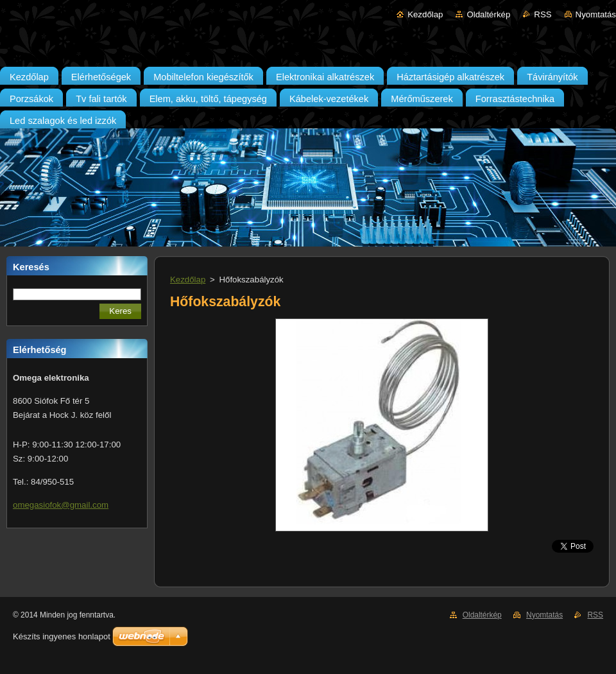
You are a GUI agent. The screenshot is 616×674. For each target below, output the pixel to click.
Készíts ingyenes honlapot (62, 636)
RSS (543, 14)
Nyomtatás (596, 14)
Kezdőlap (425, 14)
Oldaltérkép (488, 14)
